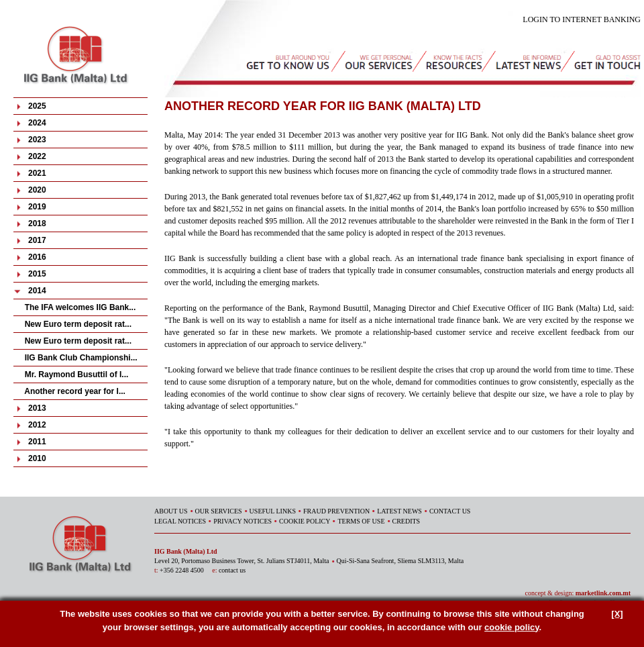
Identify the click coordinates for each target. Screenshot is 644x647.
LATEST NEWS (399, 511)
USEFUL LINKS (273, 511)
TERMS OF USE (361, 521)
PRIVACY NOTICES (243, 521)
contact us (232, 570)
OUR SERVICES (219, 511)
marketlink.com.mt (603, 593)
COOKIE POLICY (305, 521)
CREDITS (407, 521)
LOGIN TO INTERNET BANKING (582, 19)
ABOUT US (171, 511)
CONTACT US (450, 511)
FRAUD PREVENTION (336, 511)
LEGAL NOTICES (180, 521)
